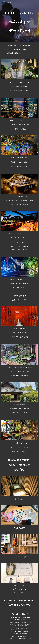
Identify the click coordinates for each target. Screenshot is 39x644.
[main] (19, 21)
